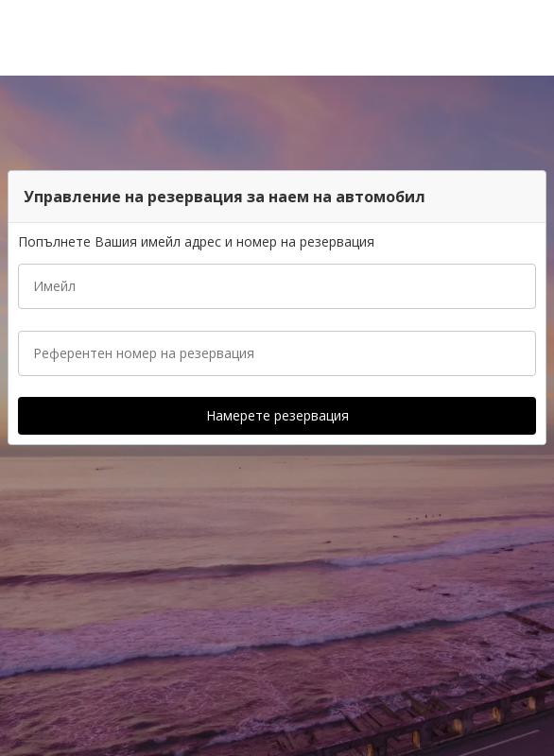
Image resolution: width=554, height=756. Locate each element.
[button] (533, 38)
